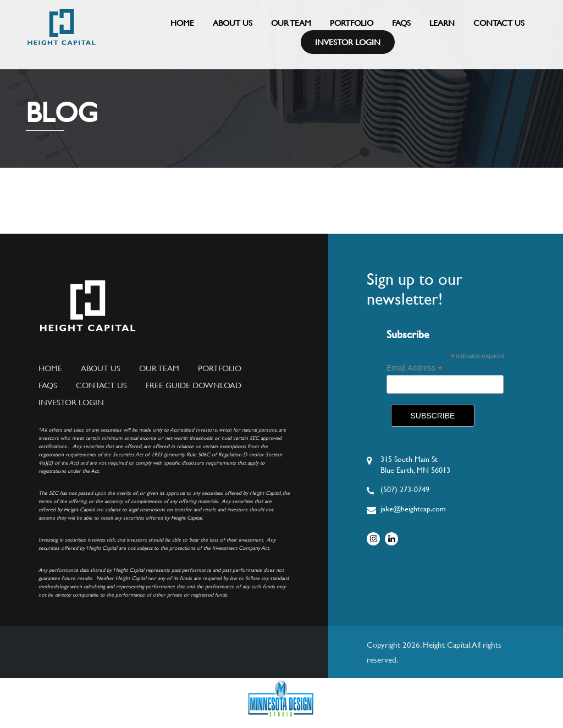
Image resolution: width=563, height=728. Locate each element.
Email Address (415, 368)
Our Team (291, 23)
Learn (442, 23)
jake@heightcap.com (413, 509)
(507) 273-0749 (405, 489)
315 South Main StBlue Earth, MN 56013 (415, 465)
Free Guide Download (194, 385)
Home (182, 23)
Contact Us (499, 23)
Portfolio (352, 23)
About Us (233, 23)
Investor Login (348, 42)
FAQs (401, 23)
